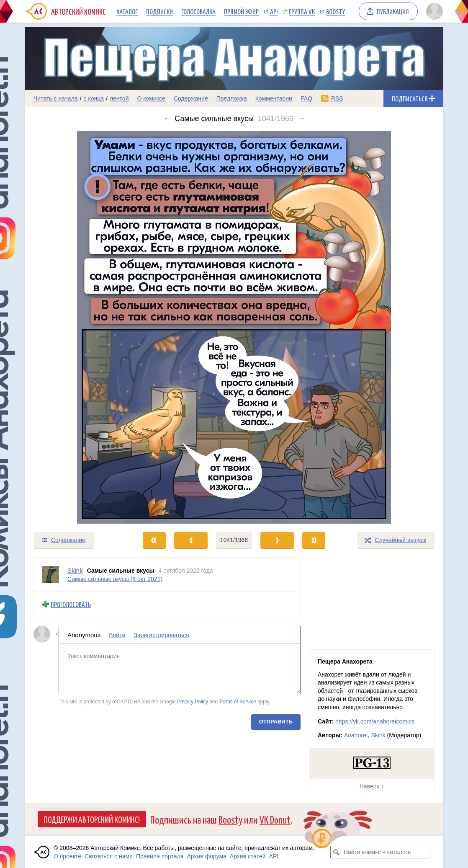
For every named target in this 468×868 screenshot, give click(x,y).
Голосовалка (198, 11)
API (274, 11)
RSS (337, 98)
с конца (94, 98)
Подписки (159, 11)
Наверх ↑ (372, 786)
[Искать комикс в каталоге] (337, 852)
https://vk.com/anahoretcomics (375, 721)
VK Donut (275, 819)
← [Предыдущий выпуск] (167, 119)
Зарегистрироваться (161, 635)
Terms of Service (238, 702)
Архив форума (207, 856)
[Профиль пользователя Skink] (51, 574)
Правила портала (160, 856)
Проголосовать (71, 604)
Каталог (127, 11)
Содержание (191, 98)
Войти (117, 635)
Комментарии (274, 98)
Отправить (276, 721)
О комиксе (151, 98)
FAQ (306, 98)
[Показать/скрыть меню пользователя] (433, 11)
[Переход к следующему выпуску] (234, 327)
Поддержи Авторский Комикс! (92, 819)
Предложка (232, 98)
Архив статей (248, 856)
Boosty (336, 11)
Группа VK (302, 11)
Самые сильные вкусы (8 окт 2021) (115, 579)
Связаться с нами (109, 856)
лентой (119, 98)
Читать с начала (56, 98)
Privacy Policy (193, 702)
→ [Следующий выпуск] (301, 119)
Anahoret (356, 735)
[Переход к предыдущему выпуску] (77, 327)
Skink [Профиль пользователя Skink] (75, 570)
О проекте (67, 856)
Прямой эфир (241, 11)
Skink (378, 735)
